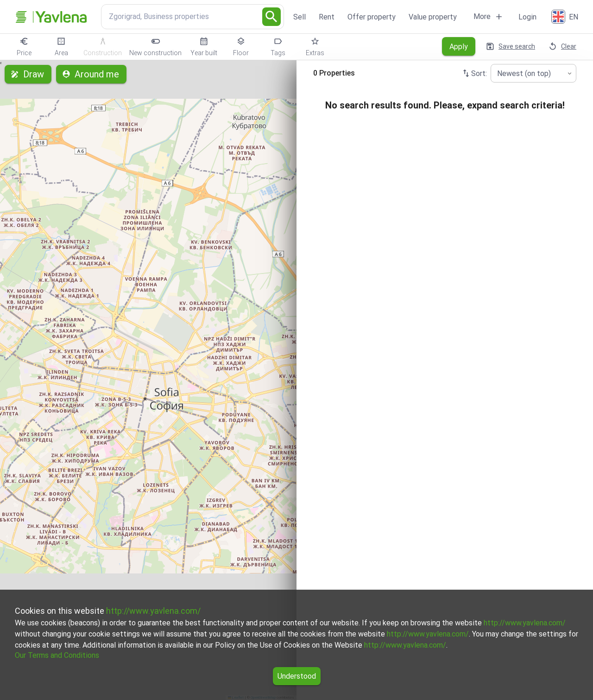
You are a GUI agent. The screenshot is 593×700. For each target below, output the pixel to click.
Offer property (372, 17)
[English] (566, 17)
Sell (300, 17)
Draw (28, 74)
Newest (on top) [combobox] (524, 73)
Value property (433, 17)
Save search (511, 46)
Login (527, 17)
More (489, 17)
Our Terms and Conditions (57, 655)
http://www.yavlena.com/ (153, 611)
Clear (563, 46)
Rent (327, 17)
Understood (297, 676)
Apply (459, 46)
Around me (91, 74)
